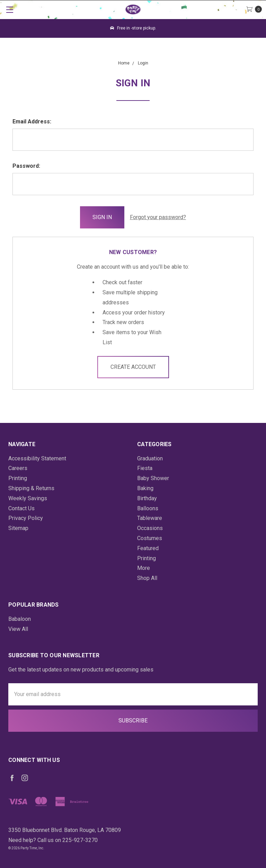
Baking (145, 488)
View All (18, 629)
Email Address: (32, 121)
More (144, 568)
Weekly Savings (28, 498)
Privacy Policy (26, 518)
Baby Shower (153, 478)
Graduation (150, 458)
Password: (26, 166)
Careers (18, 468)
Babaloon (20, 619)
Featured (148, 548)
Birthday (147, 498)
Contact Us (21, 508)
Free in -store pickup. (133, 28)
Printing (18, 478)
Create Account (133, 367)
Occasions (150, 528)
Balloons (148, 508)
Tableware (150, 518)
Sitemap (18, 528)
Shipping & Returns (31, 488)
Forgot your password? (158, 217)
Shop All (147, 578)
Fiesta (145, 468)
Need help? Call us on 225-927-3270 (53, 840)
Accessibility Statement (37, 458)
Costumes (150, 538)
